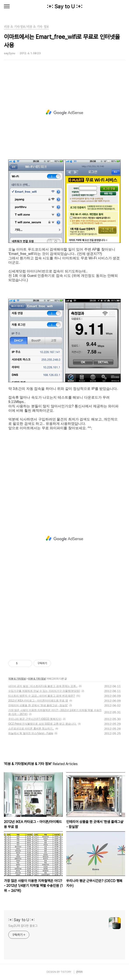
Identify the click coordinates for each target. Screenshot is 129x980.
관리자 (79, 972)
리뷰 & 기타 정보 (37, 679)
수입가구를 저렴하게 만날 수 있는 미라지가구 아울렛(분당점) (44, 691)
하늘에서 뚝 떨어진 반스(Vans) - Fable (31, 733)
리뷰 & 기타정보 (17, 679)
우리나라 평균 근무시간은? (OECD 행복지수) (35, 719)
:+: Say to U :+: (65, 6)
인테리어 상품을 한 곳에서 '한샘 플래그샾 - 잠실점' (38, 705)
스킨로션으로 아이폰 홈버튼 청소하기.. (31, 729)
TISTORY (66, 972)
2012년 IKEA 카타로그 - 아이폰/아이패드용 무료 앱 (38, 701)
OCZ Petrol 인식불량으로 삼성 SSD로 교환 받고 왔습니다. (42, 724)
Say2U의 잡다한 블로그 (23, 926)
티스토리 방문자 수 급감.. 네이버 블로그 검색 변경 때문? (42, 696)
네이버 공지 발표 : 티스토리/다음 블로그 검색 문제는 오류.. (43, 686)
